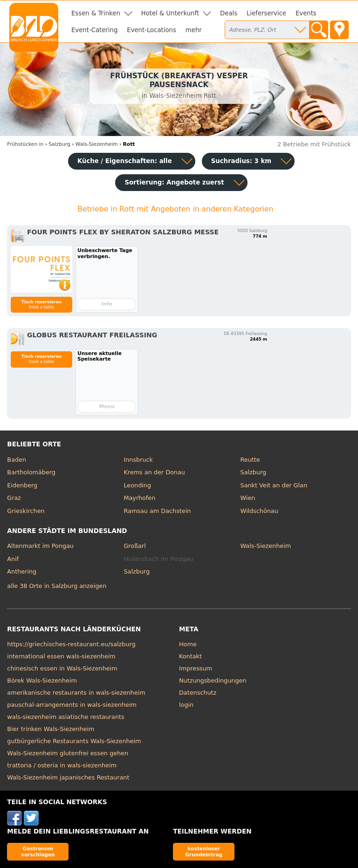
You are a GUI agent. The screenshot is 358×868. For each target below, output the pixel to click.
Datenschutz (198, 693)
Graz (14, 498)
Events (306, 13)
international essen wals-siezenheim (61, 656)
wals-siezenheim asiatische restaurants (65, 717)
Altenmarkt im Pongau (40, 546)
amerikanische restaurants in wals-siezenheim (76, 693)
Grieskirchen (26, 511)
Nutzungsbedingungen (213, 680)
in (25, 144)
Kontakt (190, 656)
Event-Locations (151, 30)
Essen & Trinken (96, 13)
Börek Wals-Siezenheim (42, 680)
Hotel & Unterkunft (170, 13)
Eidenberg (22, 485)
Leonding (137, 485)
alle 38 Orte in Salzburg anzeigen (57, 586)
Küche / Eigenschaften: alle (125, 161)
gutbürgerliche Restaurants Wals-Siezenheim (74, 741)
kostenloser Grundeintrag (204, 851)
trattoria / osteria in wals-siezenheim (62, 765)
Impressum (196, 668)
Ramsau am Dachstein (157, 511)
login (186, 705)
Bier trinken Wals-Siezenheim (51, 729)
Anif (13, 559)
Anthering (22, 571)
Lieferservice (266, 13)
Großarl (134, 546)
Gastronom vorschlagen (38, 851)
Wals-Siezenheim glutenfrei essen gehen (68, 753)
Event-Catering (94, 30)
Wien (248, 498)
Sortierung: (174, 182)
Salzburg (254, 472)
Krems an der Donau (154, 472)
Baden (17, 460)
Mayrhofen (139, 498)
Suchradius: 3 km (241, 161)
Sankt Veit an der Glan (274, 485)
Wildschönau (259, 511)
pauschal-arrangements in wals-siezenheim (72, 705)
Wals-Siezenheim (266, 546)
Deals (229, 13)
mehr (194, 30)
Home (188, 644)
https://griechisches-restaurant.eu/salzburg (71, 644)
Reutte (250, 460)
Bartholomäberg (31, 472)
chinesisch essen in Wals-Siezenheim (62, 668)
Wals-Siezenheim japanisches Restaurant (68, 777)
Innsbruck (138, 460)
